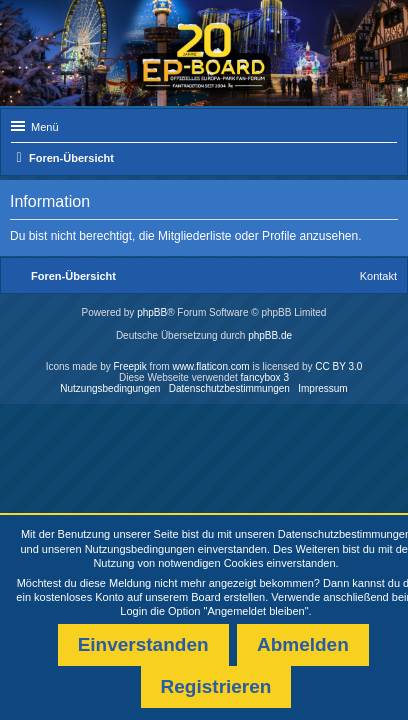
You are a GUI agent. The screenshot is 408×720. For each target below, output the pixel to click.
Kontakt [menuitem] (378, 276)
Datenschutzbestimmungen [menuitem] (229, 388)
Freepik (129, 366)
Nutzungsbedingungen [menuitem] (110, 388)
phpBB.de (270, 335)
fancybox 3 (265, 377)
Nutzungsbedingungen (140, 549)
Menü (45, 127)
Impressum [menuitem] (322, 388)
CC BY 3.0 (338, 366)
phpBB (152, 312)
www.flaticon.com (210, 366)
